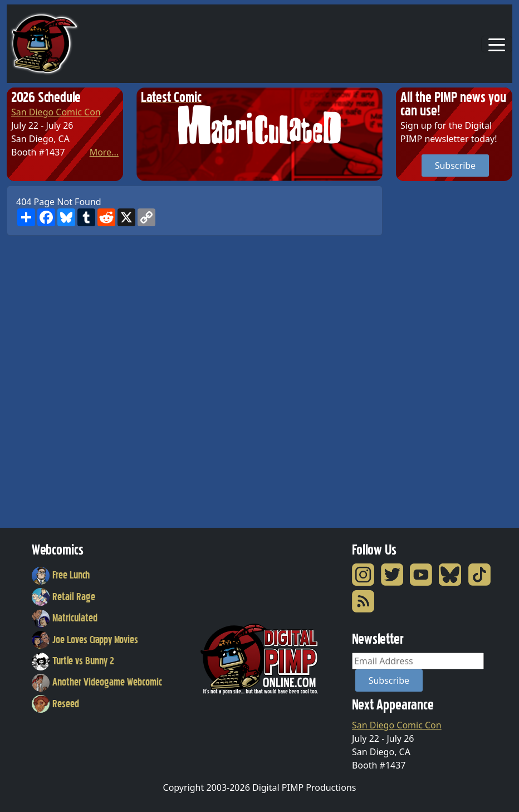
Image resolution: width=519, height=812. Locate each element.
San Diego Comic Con (56, 112)
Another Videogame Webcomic (97, 682)
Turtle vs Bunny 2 (73, 661)
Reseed (55, 704)
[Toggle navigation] (497, 44)
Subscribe (455, 166)
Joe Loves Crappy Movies (85, 640)
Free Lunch (61, 575)
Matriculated (65, 618)
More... (104, 152)
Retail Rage (63, 597)
